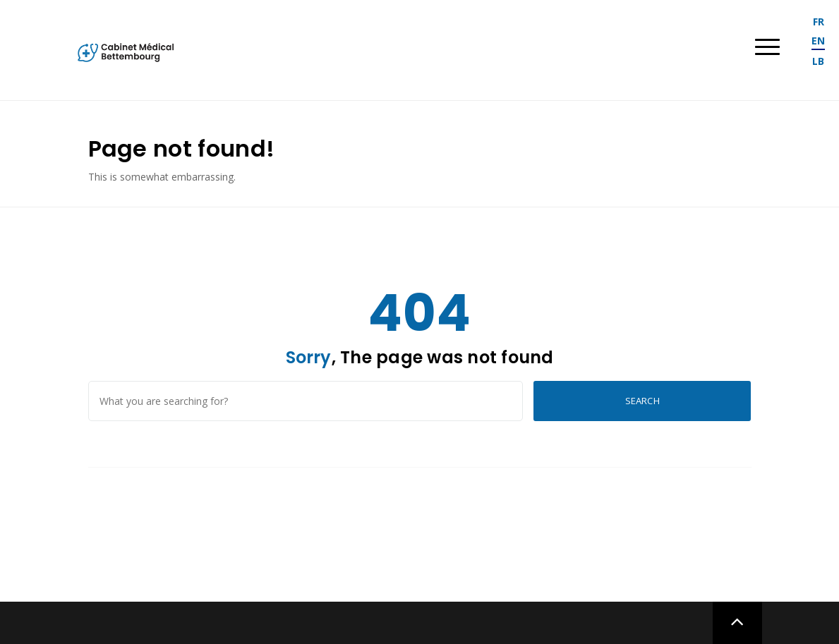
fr (819, 22)
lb (818, 61)
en (818, 41)
